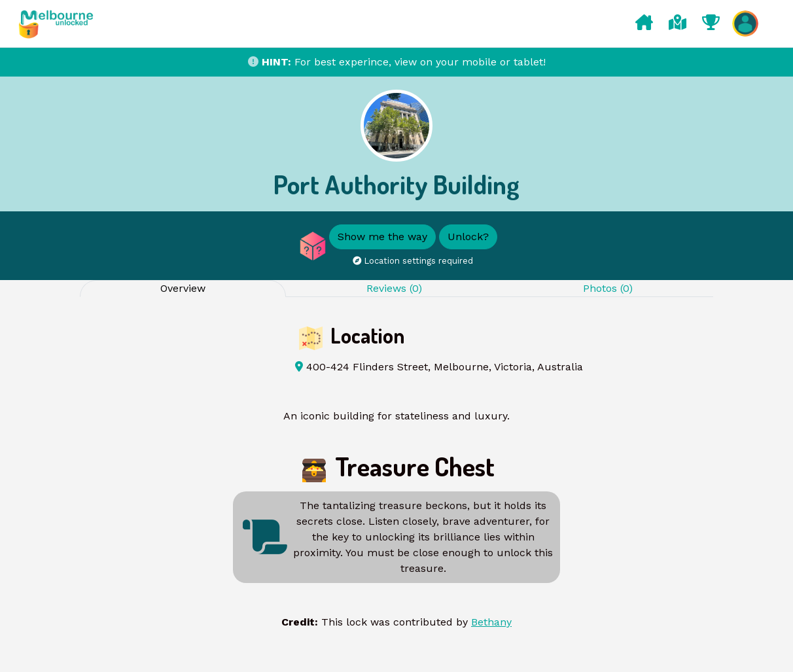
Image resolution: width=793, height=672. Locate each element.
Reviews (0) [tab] (394, 288)
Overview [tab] (183, 288)
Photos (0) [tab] (608, 288)
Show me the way (382, 237)
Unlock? (468, 237)
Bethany (491, 622)
